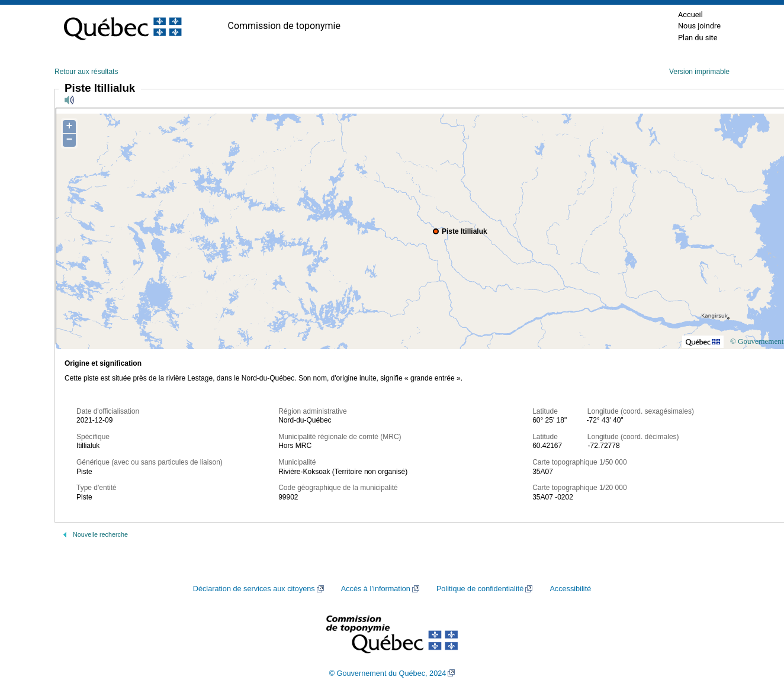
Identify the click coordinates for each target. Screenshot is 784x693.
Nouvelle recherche (100, 534)
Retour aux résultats (86, 72)
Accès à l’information (376, 589)
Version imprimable (699, 72)
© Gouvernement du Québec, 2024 (388, 673)
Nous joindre (699, 26)
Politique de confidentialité (480, 589)
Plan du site (698, 38)
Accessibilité (570, 589)
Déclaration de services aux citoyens (254, 589)
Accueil (690, 14)
